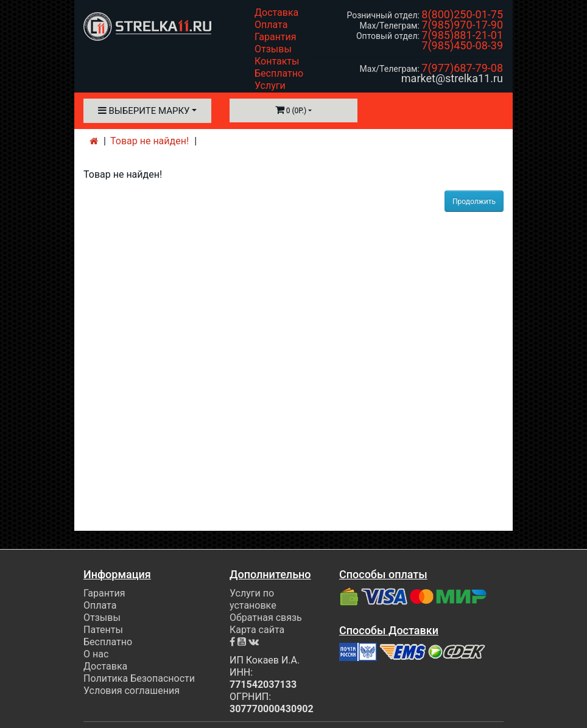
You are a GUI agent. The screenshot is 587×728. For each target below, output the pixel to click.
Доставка (276, 12)
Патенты (103, 630)
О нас (96, 654)
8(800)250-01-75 (462, 14)
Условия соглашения (132, 691)
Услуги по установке (253, 599)
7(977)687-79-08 (462, 68)
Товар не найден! (149, 141)
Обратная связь (266, 618)
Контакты (277, 61)
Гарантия (276, 37)
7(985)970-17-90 (462, 25)
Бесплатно (279, 73)
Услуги (270, 86)
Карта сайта (257, 630)
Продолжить (474, 201)
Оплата (271, 25)
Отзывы (273, 49)
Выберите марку (144, 111)
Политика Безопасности (139, 678)
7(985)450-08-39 (462, 45)
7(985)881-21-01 (462, 35)
